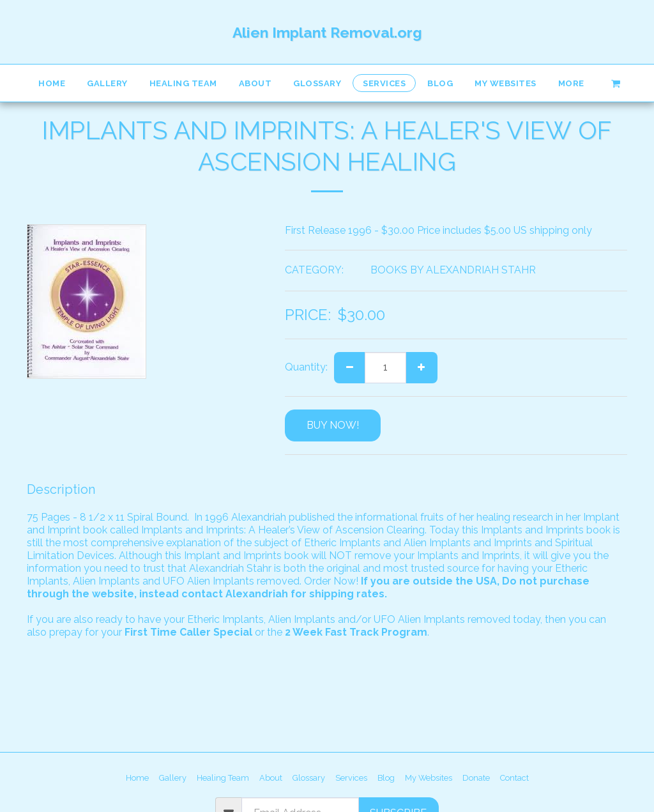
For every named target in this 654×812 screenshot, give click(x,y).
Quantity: (306, 367)
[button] (616, 83)
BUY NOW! (333, 425)
